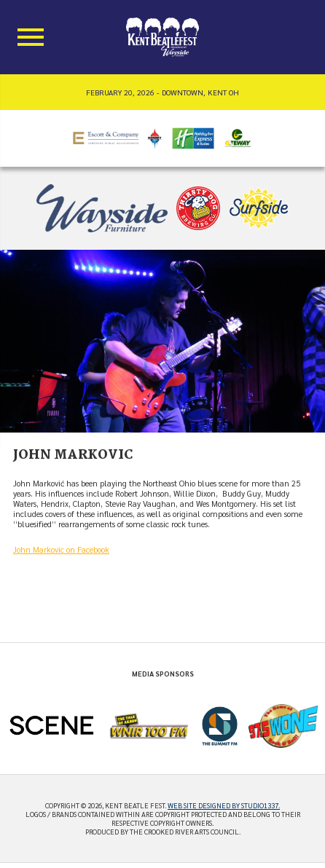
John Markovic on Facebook (61, 549)
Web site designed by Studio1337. (224, 805)
